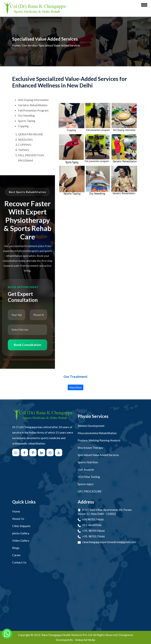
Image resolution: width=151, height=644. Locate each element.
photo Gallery (21, 533)
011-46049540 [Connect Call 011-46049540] (92, 525)
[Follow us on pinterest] (33, 453)
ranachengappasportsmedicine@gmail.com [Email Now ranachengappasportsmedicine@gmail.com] (109, 542)
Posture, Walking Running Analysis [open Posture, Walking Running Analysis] (99, 440)
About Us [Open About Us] (18, 519)
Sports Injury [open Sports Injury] (86, 484)
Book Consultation (27, 345)
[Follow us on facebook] (25, 453)
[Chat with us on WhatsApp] (16, 453)
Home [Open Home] (16, 511)
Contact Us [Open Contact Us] (19, 562)
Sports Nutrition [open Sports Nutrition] (88, 462)
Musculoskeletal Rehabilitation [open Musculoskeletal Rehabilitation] (97, 433)
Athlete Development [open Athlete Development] (91, 426)
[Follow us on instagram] (50, 453)
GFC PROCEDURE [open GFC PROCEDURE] (90, 491)
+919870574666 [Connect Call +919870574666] (93, 519)
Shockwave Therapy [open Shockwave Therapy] (90, 448)
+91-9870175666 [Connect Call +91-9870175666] (94, 536)
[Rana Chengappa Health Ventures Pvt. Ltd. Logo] (35, 8)
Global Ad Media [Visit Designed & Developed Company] (85, 640)
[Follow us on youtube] (59, 453)
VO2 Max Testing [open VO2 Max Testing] (89, 477)
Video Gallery (21, 540)
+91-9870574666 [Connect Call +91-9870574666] (94, 531)
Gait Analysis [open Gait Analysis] (86, 469)
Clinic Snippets (21, 526)
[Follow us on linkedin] (42, 453)
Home (16, 45)
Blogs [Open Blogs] (16, 548)
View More (75, 387)
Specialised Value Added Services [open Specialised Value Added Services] (98, 455)
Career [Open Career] (16, 555)
